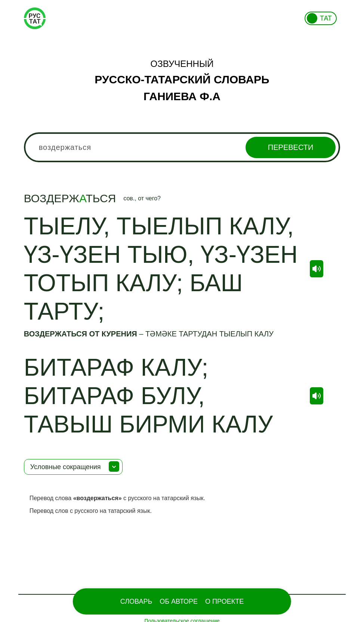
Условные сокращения (66, 467)
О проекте (224, 601)
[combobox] (182, 147)
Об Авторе (179, 601)
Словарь (136, 601)
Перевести (291, 147)
